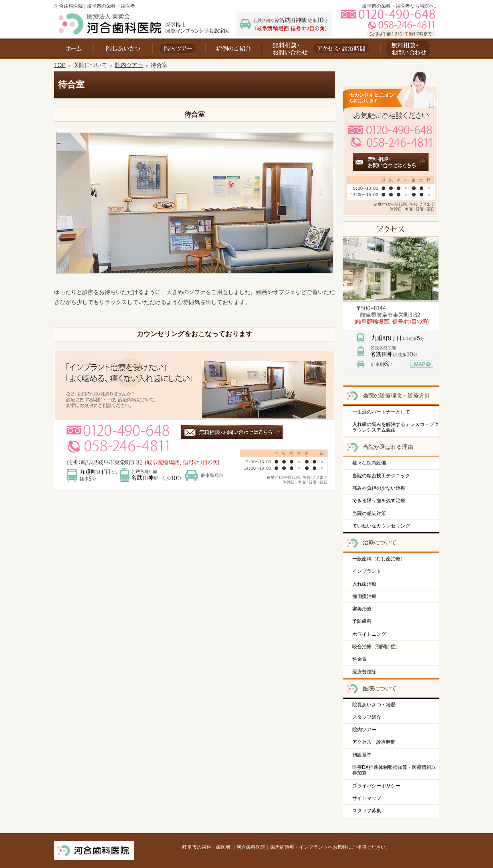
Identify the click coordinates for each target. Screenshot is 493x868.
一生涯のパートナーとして (381, 412)
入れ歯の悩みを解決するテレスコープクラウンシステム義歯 (396, 427)
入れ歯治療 (364, 584)
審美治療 (362, 609)
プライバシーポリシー (376, 786)
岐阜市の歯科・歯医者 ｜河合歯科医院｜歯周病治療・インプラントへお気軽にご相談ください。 (286, 847)
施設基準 (362, 755)
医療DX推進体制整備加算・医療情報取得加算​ (394, 770)
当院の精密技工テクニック (381, 476)
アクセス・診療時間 (374, 742)
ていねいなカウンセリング (381, 526)
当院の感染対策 (369, 513)
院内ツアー (364, 730)
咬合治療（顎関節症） (376, 647)
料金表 (360, 659)
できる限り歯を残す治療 (379, 501)
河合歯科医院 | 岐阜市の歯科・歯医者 (95, 6)
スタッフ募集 (367, 811)
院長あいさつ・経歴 (374, 705)
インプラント (367, 571)
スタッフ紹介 (367, 717)
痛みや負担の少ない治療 (379, 488)
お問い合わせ (287, 49)
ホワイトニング (369, 634)
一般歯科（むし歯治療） (379, 559)
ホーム (74, 49)
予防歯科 (362, 621)
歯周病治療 (364, 596)
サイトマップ (367, 798)
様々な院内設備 (369, 463)
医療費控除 (364, 672)
